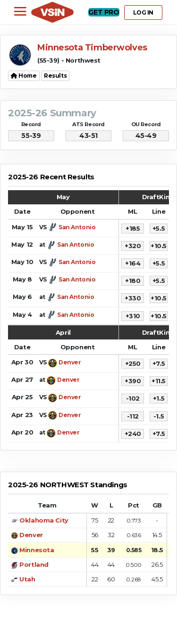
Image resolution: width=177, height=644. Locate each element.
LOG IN (143, 12)
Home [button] (24, 76)
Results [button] (55, 76)
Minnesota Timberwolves (92, 48)
